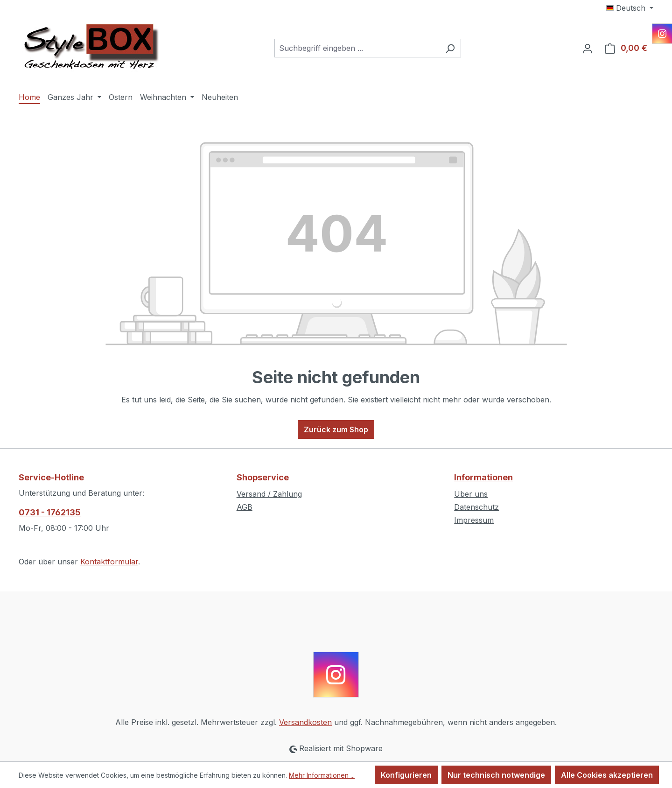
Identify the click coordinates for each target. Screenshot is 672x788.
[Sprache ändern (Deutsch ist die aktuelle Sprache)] (630, 8)
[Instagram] (662, 34)
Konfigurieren (406, 775)
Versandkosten (305, 722)
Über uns (471, 494)
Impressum (474, 520)
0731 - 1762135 (50, 512)
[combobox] (357, 48)
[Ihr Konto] (588, 48)
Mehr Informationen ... (322, 775)
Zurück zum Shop (336, 429)
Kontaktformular (109, 562)
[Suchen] (450, 48)
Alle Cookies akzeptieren (607, 775)
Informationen (483, 477)
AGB (245, 507)
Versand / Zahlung (269, 494)
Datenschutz (476, 507)
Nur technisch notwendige (496, 775)
